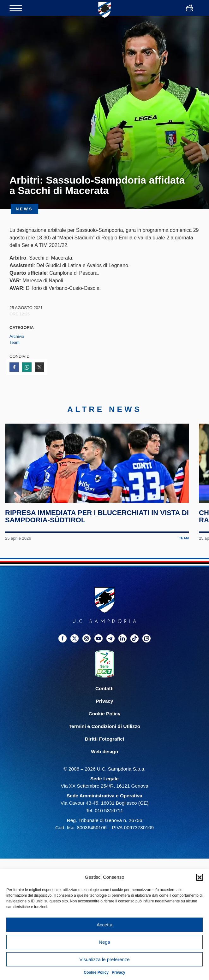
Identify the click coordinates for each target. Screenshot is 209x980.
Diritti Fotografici (104, 756)
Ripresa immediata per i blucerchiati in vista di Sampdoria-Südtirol (94, 534)
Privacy (119, 972)
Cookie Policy (96, 972)
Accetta (104, 925)
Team (15, 342)
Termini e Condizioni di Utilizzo (104, 743)
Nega (104, 942)
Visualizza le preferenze (105, 959)
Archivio (17, 336)
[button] (200, 877)
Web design (104, 769)
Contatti (104, 705)
